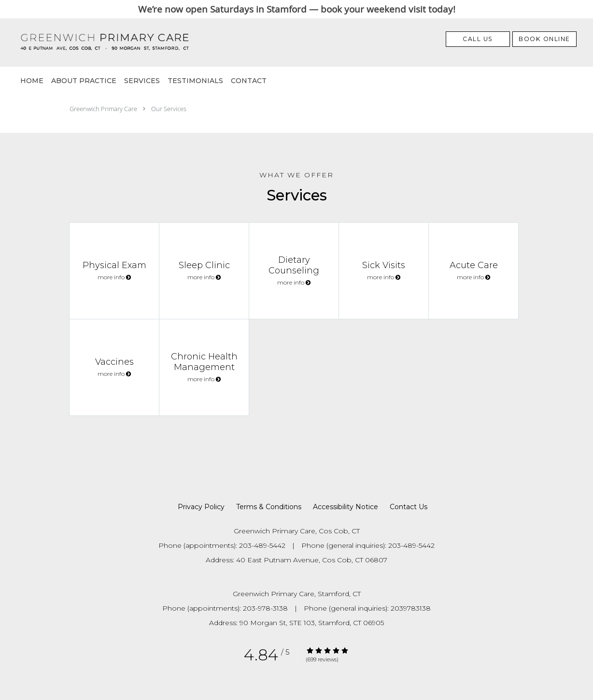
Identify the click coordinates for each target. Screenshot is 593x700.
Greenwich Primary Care (103, 109)
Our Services (169, 109)
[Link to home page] (89, 43)
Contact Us (409, 507)
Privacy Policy (201, 507)
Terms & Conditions (269, 507)
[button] (544, 39)
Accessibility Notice (346, 507)
